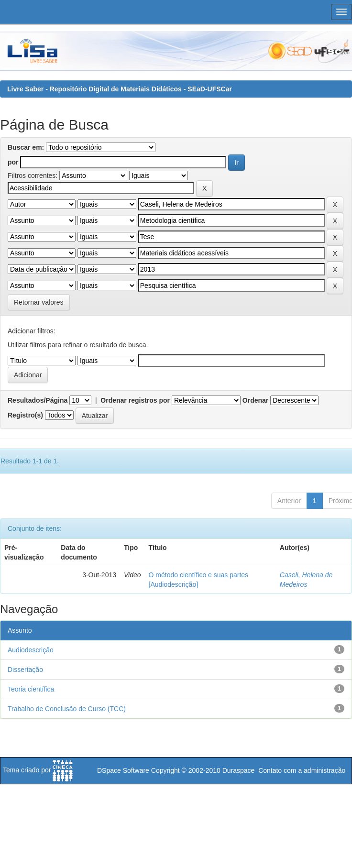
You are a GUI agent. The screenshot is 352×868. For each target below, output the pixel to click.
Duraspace (239, 770)
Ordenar (255, 400)
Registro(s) (25, 415)
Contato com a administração (302, 770)
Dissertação (25, 670)
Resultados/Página (38, 400)
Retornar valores (39, 302)
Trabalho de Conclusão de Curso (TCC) (67, 709)
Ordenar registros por (135, 400)
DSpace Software (123, 770)
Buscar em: (26, 147)
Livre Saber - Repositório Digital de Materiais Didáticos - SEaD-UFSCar (120, 89)
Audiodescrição (31, 650)
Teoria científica (31, 689)
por (13, 162)
